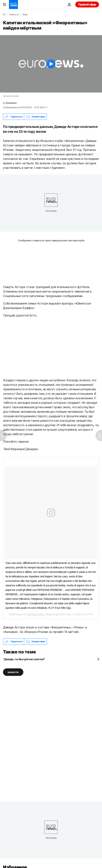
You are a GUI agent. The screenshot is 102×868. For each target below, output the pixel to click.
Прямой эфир (87, 4)
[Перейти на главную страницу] (13, 4)
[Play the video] (51, 64)
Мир (25, 15)
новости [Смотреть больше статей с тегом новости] (13, 672)
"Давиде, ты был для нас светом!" (24, 659)
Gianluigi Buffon (35, 614)
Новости (14, 15)
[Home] (4, 14)
